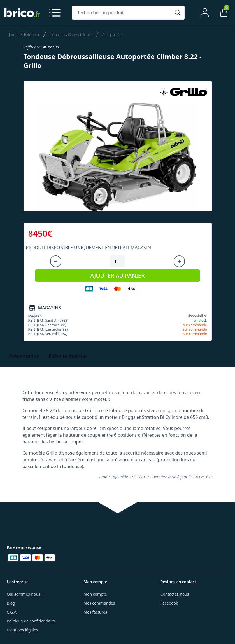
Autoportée (112, 35)
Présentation (24, 356)
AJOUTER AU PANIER (117, 275)
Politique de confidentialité (31, 621)
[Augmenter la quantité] (179, 261)
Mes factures (95, 612)
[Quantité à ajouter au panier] (117, 261)
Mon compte (95, 594)
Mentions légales (22, 630)
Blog (11, 603)
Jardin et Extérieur (24, 35)
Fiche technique (68, 356)
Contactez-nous (175, 594)
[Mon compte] (205, 13)
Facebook (169, 603)
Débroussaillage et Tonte (71, 35)
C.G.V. (12, 612)
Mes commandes (99, 603)
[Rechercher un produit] (123, 13)
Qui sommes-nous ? (25, 594)
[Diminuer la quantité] (56, 261)
